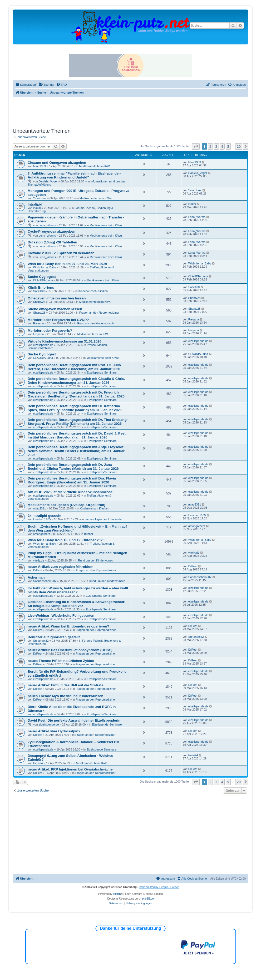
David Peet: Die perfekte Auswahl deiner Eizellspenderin (74, 720)
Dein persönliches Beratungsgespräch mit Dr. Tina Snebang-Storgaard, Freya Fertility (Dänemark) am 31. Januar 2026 (78, 422)
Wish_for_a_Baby (45, 267)
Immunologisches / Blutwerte (103, 519)
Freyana (38, 323)
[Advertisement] (131, 111)
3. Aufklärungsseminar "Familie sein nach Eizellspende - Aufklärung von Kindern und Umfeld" (74, 175)
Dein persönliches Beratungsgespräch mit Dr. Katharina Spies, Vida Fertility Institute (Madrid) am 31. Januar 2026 (75, 408)
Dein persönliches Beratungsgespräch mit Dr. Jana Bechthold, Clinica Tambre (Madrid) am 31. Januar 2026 (73, 467)
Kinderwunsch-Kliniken (93, 291)
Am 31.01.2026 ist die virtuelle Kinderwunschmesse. (71, 492)
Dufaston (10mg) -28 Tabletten (52, 242)
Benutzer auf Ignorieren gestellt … (56, 637)
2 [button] (210, 146)
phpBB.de (148, 899)
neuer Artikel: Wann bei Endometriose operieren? (68, 626)
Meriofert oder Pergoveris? (50, 331)
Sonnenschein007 (45, 581)
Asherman (36, 577)
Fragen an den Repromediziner (99, 313)
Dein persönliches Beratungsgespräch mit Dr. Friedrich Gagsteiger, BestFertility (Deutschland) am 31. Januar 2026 (76, 394)
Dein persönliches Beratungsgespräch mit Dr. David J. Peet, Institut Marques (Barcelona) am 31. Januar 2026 (77, 435)
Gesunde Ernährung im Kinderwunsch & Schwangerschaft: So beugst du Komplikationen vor (77, 604)
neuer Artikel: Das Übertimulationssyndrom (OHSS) (70, 650)
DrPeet (38, 570)
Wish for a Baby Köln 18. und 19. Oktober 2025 (66, 540)
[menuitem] (47, 85)
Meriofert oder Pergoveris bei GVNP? (58, 320)
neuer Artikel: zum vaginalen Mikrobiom (60, 567)
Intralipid (35, 204)
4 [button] (222, 146)
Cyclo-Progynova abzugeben (51, 231)
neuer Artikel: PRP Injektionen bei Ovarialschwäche (70, 769)
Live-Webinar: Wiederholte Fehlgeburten (61, 616)
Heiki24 (38, 763)
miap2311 (40, 508)
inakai (37, 208)
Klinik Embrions (41, 287)
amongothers (42, 534)
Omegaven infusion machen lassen (57, 298)
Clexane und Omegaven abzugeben (57, 163)
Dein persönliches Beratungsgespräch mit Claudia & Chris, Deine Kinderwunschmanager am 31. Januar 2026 (76, 381)
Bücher (89, 534)
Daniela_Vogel (48, 181)
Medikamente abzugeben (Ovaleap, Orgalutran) (67, 505)
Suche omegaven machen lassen (55, 309)
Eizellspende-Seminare (102, 372)
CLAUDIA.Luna (43, 280)
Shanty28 (39, 302)
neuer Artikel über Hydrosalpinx (54, 731)
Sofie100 (39, 291)
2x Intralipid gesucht (45, 516)
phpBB (117, 894)
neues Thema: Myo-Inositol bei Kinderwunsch (65, 696)
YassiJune (40, 198)
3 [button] (216, 146)
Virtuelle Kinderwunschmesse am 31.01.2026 (65, 341)
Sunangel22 (41, 641)
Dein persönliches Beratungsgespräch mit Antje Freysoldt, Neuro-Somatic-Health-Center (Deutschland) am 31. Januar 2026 (76, 451)
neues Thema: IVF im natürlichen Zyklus (61, 661)
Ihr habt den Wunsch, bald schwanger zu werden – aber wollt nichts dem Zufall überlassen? (78, 590)
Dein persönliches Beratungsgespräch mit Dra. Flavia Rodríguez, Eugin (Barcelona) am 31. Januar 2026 (72, 480)
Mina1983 (40, 166)
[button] (196, 146)
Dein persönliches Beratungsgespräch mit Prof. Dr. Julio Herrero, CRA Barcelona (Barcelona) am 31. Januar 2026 (74, 367)
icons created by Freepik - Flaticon (159, 887)
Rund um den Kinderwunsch (95, 323)
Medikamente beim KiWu (95, 166)
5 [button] (228, 146)
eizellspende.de (43, 345)
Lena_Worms (47, 225)
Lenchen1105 (42, 519)
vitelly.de (39, 560)
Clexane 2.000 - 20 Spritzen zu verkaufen (61, 253)
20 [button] (239, 146)
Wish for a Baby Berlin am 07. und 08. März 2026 (67, 264)
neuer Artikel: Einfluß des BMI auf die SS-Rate (66, 685)
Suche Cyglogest (42, 277)
